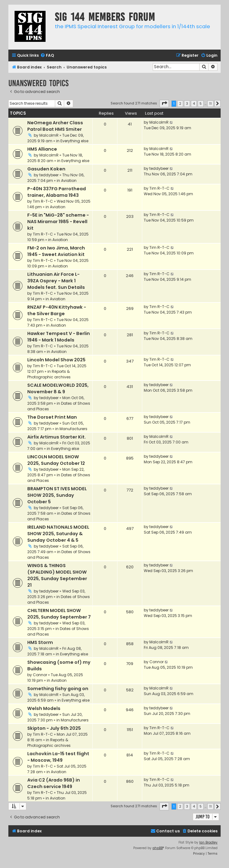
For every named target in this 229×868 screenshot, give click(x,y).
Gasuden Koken (46, 169)
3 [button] (187, 104)
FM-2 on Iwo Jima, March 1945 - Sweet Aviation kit (56, 251)
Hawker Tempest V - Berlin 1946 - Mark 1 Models (59, 337)
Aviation (69, 181)
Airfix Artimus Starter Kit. (57, 437)
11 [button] (210, 104)
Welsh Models (44, 708)
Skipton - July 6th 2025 (54, 728)
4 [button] (194, 104)
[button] (164, 104)
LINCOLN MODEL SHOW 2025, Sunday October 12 (56, 460)
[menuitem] (47, 56)
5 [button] (201, 104)
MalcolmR (49, 135)
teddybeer (49, 175)
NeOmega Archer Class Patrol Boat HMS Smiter (55, 126)
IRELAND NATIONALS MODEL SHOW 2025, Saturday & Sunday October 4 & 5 (58, 534)
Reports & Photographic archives (49, 374)
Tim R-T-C (43, 201)
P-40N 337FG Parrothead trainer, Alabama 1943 (57, 192)
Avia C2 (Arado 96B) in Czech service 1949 (54, 783)
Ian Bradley (208, 842)
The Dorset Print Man (52, 417)
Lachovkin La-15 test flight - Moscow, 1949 (58, 757)
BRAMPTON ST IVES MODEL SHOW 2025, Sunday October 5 (57, 495)
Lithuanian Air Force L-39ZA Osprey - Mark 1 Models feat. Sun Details (56, 281)
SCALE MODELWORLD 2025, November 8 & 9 (58, 388)
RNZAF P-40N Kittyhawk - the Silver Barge (57, 310)
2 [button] (180, 104)
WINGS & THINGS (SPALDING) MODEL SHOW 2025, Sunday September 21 (57, 575)
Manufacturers (73, 429)
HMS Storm (40, 642)
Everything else (74, 141)
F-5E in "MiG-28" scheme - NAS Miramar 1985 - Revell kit (58, 222)
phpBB (158, 848)
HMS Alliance (42, 149)
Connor (40, 675)
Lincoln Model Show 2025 (56, 360)
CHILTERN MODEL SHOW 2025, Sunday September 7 (59, 614)
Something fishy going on (58, 689)
